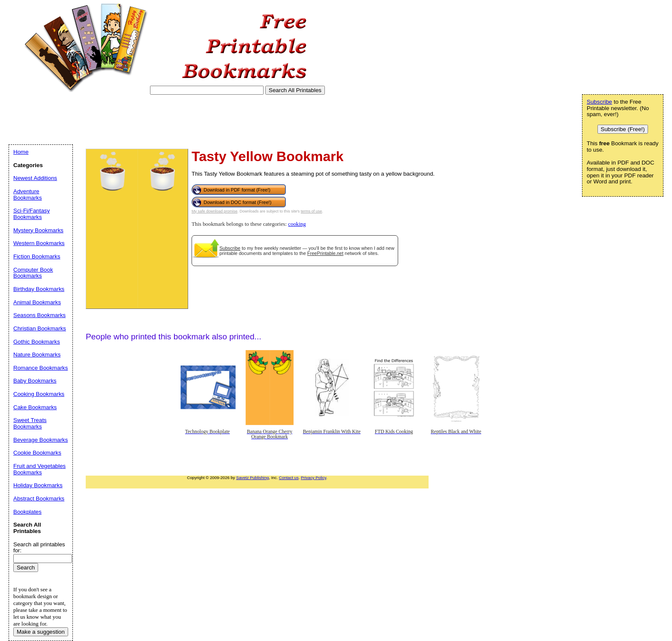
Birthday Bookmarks (39, 289)
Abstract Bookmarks (39, 499)
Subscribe (230, 248)
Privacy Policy (313, 478)
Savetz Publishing (252, 478)
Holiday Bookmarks (38, 485)
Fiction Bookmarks (37, 256)
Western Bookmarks (39, 243)
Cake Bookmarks (35, 407)
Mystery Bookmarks (38, 230)
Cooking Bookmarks (39, 394)
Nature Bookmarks (37, 355)
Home (21, 152)
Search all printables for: (39, 548)
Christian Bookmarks (40, 328)
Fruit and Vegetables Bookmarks (39, 469)
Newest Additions (35, 178)
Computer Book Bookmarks (33, 273)
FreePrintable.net (325, 253)
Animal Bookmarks (37, 302)
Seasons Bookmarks (39, 315)
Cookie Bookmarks (37, 453)
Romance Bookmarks (40, 368)
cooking (297, 224)
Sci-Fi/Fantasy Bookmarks (31, 214)
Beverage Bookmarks (40, 440)
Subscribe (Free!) (623, 129)
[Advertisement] (165, 120)
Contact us (289, 478)
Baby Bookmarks (35, 381)
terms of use (312, 211)
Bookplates (27, 512)
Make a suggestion (41, 632)
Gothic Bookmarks (37, 342)
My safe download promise (214, 211)
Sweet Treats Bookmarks (30, 423)
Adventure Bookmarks (28, 195)
